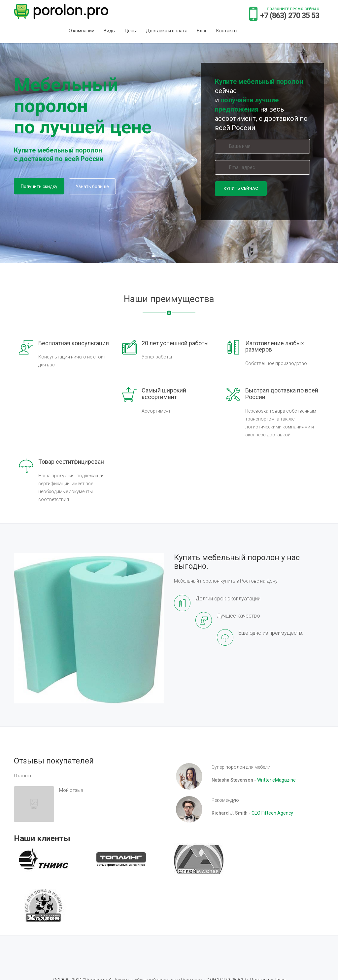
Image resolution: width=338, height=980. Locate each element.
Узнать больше (92, 186)
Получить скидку (39, 186)
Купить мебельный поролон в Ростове (158, 934)
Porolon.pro (97, 934)
